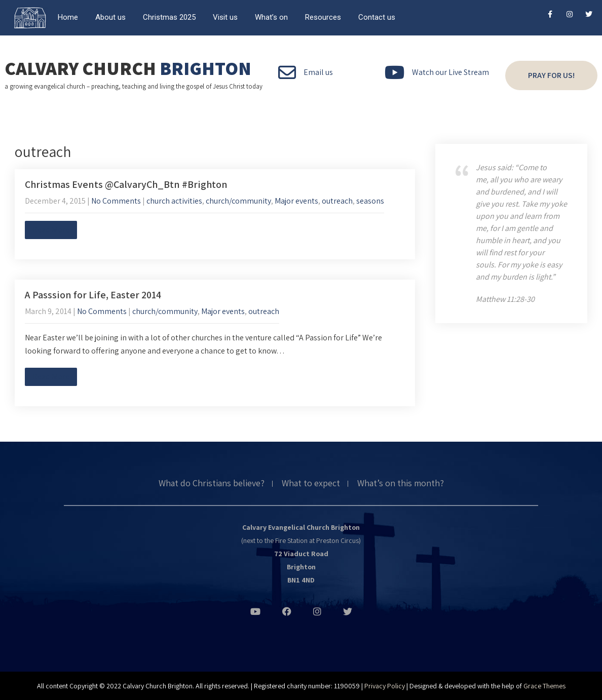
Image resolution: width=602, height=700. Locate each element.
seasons (370, 201)
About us (110, 17)
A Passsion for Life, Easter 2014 (93, 295)
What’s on (271, 17)
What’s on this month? (401, 484)
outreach (337, 201)
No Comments (116, 201)
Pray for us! (551, 75)
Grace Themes (544, 686)
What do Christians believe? (212, 484)
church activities (174, 201)
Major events (296, 201)
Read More (51, 230)
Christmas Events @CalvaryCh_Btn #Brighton (126, 184)
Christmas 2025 (169, 17)
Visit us (225, 17)
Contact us (377, 17)
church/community (238, 201)
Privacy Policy (385, 686)
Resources (323, 17)
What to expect (311, 484)
